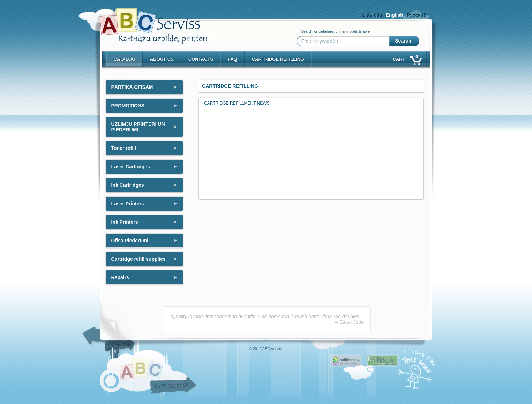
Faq (233, 59)
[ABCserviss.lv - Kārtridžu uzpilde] (147, 21)
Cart (407, 58)
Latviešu (372, 15)
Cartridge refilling (278, 59)
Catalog (125, 59)
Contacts (201, 59)
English (394, 15)
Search (403, 41)
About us (162, 59)
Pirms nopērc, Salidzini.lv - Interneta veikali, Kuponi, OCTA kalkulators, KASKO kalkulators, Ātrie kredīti (346, 361)
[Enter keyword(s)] (344, 41)
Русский (417, 15)
